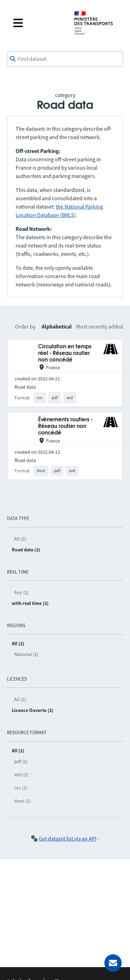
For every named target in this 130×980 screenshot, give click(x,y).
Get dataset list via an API (68, 839)
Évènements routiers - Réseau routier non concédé (65, 427)
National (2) (26, 654)
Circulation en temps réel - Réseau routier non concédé (65, 354)
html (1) (22, 801)
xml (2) (21, 775)
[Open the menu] (38, 23)
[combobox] (65, 59)
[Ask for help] (113, 963)
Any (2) (21, 592)
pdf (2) (21, 761)
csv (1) (21, 788)
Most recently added (99, 326)
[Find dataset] (65, 59)
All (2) (20, 539)
